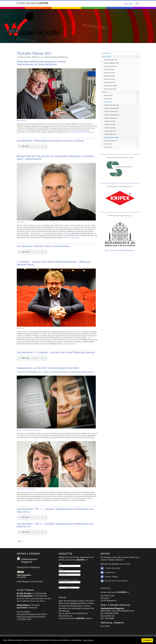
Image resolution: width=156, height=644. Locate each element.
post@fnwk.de (110, 572)
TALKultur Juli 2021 (110, 121)
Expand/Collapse (138, 54)
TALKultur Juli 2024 (109, 70)
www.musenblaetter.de (71, 237)
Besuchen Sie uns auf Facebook (116, 581)
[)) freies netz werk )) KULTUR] (32, 3)
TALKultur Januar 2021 (111, 141)
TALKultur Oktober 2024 (110, 60)
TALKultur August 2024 (110, 66)
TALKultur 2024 (106, 57)
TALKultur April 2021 (110, 131)
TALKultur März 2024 (110, 83)
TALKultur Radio (106, 53)
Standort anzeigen (111, 577)
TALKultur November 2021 (112, 108)
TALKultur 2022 (108, 99)
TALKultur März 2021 (110, 134)
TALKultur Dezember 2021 (112, 105)
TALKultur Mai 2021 (110, 128)
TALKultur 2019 (108, 147)
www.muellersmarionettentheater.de (80, 132)
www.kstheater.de (69, 344)
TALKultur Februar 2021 (111, 138)
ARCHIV (105, 92)
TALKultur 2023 (108, 96)
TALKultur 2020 (108, 144)
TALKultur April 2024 (109, 79)
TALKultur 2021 (108, 102)
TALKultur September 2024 (111, 63)
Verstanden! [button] (147, 640)
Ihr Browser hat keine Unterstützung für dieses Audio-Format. (32, 147)
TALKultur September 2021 (112, 115)
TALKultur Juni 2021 (110, 125)
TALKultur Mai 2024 (109, 76)
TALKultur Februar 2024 (110, 86)
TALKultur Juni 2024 (109, 73)
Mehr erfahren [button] (88, 640)
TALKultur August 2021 (111, 118)
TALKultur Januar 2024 (110, 89)
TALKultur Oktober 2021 (111, 112)
